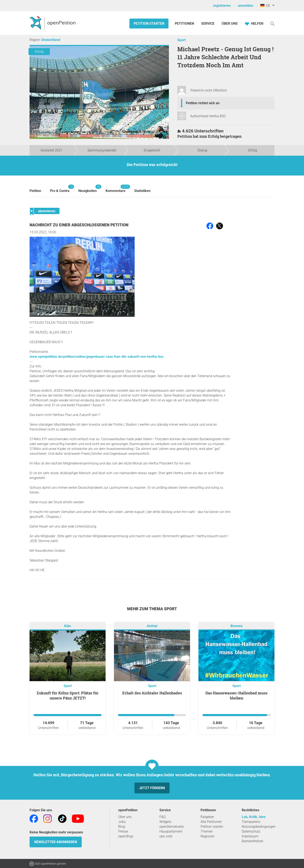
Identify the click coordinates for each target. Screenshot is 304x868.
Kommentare (115, 189)
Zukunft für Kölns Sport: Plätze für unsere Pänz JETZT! (68, 695)
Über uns (125, 817)
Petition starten (149, 24)
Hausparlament (171, 831)
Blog (122, 827)
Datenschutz (251, 831)
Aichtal (152, 626)
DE (265, 6)
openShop (126, 836)
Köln (68, 626)
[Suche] (273, 24)
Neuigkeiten (88, 189)
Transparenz (251, 822)
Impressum (250, 836)
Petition (35, 191)
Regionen (208, 836)
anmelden (246, 6)
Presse (123, 831)
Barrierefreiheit (252, 841)
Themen (207, 831)
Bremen (237, 626)
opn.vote (166, 836)
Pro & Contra (60, 189)
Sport (181, 40)
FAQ (162, 817)
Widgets (165, 822)
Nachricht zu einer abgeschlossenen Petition (79, 225)
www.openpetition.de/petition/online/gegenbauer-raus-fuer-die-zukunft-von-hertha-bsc (97, 357)
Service (208, 24)
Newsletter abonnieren (56, 842)
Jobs (122, 822)
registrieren (222, 6)
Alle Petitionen (211, 822)
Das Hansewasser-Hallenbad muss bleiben (236, 695)
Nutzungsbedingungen (259, 827)
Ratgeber (207, 817)
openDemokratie (172, 827)
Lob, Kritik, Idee (254, 817)
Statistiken (142, 191)
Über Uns (230, 24)
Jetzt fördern (152, 788)
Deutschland (51, 40)
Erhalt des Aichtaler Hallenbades (152, 693)
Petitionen (185, 24)
